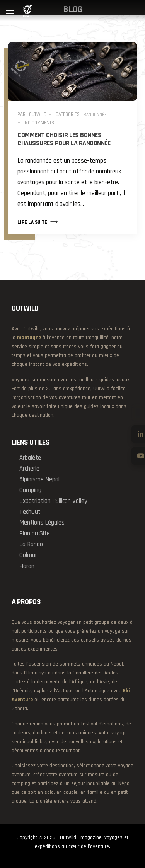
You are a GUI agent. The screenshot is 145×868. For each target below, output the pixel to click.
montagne (29, 338)
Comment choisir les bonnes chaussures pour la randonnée (64, 139)
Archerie (29, 469)
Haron (27, 566)
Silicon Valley (71, 501)
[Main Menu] (10, 11)
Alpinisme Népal (39, 479)
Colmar (28, 555)
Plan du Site (35, 533)
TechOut (30, 512)
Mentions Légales (42, 523)
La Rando (31, 544)
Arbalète (30, 458)
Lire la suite (38, 221)
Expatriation (35, 501)
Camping (30, 490)
